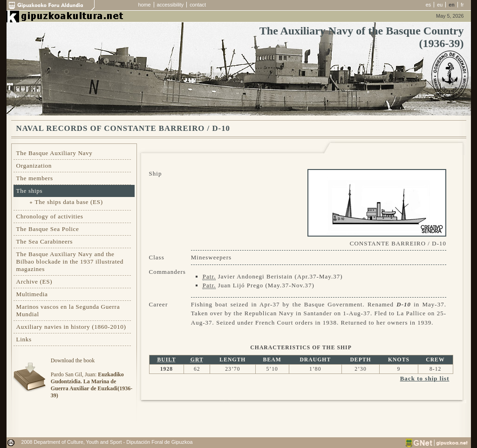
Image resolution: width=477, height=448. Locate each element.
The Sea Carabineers (45, 241)
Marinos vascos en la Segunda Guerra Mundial (68, 310)
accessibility (170, 5)
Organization (34, 166)
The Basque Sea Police (48, 229)
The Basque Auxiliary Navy (55, 153)
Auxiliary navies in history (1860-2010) (71, 327)
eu (440, 5)
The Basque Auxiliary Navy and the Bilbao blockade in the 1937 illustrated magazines (70, 261)
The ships (30, 191)
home (145, 5)
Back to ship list (425, 378)
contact (198, 5)
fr (462, 5)
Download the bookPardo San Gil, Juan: (92, 378)
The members (35, 178)
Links (24, 339)
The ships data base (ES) (69, 202)
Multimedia (32, 294)
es (428, 5)
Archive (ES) (34, 282)
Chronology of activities (50, 216)
